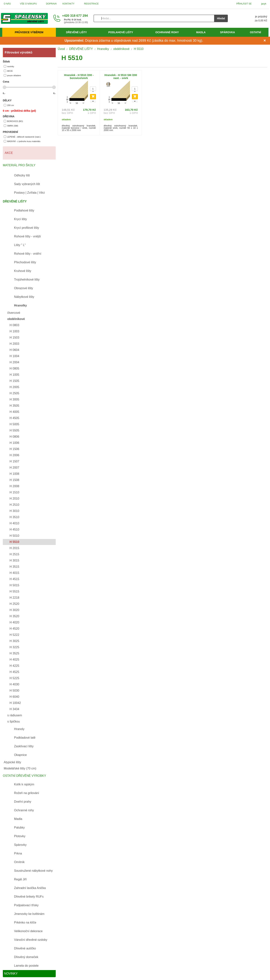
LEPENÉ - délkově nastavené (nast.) (22, 137)
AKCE (8, 71)
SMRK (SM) (11, 126)
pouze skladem (12, 75)
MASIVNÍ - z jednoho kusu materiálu (22, 141)
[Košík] (251, 18)
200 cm (9, 105)
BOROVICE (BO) (13, 121)
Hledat (221, 18)
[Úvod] (24, 18)
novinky (9, 66)
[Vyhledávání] (154, 18)
